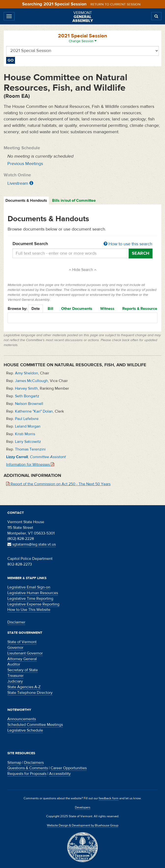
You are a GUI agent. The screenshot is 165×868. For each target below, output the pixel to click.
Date (36, 309)
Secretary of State (23, 670)
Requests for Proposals (27, 774)
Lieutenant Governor (25, 653)
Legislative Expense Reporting (33, 604)
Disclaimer (16, 622)
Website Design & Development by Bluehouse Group (83, 825)
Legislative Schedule (25, 730)
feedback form (109, 798)
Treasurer (15, 676)
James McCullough (31, 381)
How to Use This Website (29, 610)
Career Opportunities (69, 768)
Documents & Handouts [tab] (26, 200)
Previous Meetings (25, 164)
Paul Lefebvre (27, 419)
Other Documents (77, 309)
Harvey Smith (26, 388)
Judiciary (15, 681)
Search (141, 253)
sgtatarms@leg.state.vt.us (32, 544)
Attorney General (22, 659)
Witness (107, 309)
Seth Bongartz (27, 396)
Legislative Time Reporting (30, 599)
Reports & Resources (141, 309)
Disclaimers (34, 763)
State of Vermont (22, 642)
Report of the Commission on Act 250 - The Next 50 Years (58, 484)
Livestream (18, 183)
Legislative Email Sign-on (29, 587)
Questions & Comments (28, 768)
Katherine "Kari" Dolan (34, 411)
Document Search (82, 244)
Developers (83, 807)
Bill (50, 309)
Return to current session (115, 4)
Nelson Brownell (29, 404)
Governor (15, 648)
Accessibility (60, 774)
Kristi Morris (25, 434)
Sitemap (14, 763)
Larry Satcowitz (28, 442)
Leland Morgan (28, 426)
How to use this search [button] (128, 244)
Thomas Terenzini (30, 449)
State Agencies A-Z (24, 687)
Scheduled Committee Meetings (35, 725)
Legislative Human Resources (33, 593)
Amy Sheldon (27, 373)
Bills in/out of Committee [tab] (74, 200)
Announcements (22, 719)
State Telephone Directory (30, 693)
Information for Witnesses (30, 465)
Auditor (14, 664)
